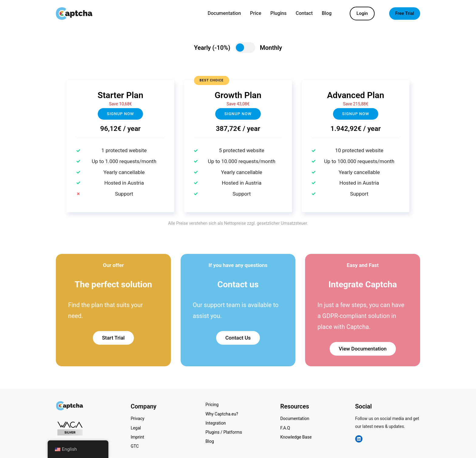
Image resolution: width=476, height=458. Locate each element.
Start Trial (113, 338)
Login (362, 13)
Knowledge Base (296, 437)
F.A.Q (285, 428)
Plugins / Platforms (224, 432)
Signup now (120, 114)
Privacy (137, 419)
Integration (216, 423)
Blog (210, 441)
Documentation (295, 419)
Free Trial (405, 13)
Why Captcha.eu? (222, 414)
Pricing (212, 405)
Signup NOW (238, 114)
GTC (135, 446)
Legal (136, 428)
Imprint (137, 437)
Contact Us (238, 338)
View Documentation (363, 349)
